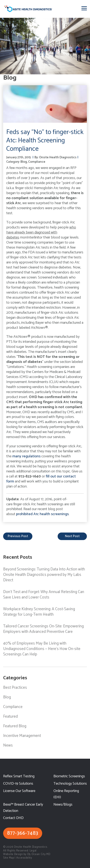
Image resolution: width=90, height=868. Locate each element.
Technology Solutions (70, 784)
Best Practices (15, 688)
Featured (10, 716)
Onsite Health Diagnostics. (31, 847)
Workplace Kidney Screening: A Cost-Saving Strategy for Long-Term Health (39, 612)
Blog (24, 162)
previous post (18, 536)
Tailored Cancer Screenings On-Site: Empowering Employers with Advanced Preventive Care (43, 629)
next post (72, 536)
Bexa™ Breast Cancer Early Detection (23, 808)
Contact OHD (13, 818)
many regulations (26, 456)
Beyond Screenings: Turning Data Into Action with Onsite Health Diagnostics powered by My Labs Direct (44, 575)
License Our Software (19, 791)
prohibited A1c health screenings (42, 514)
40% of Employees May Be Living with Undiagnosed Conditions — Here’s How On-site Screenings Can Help (42, 649)
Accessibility (24, 858)
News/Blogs (63, 805)
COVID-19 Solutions (18, 784)
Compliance (37, 162)
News (8, 745)
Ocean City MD (41, 854)
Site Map (9, 858)
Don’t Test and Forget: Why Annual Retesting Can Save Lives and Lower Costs (44, 595)
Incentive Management (22, 736)
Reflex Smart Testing (19, 776)
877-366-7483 (23, 833)
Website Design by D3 (17, 854)
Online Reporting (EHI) (66, 794)
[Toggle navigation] (84, 8)
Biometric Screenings (69, 776)
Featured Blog (15, 726)
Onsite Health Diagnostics (58, 157)
